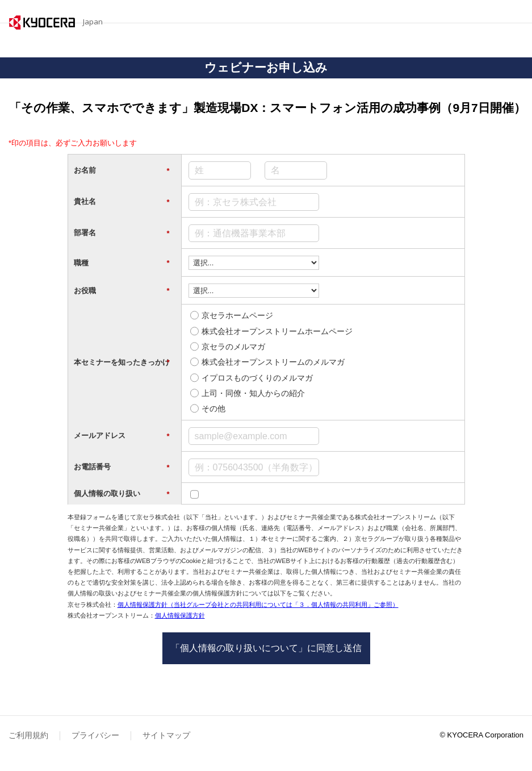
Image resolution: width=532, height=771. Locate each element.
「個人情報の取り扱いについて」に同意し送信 (266, 648)
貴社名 (122, 202)
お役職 (122, 291)
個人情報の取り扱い (122, 494)
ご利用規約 (28, 735)
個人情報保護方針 (180, 615)
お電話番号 (122, 467)
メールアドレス (122, 436)
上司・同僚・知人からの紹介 (253, 393)
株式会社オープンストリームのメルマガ (273, 362)
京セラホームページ (237, 315)
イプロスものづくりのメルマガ (257, 378)
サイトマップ (166, 735)
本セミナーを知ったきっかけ (122, 362)
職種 (122, 263)
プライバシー (95, 735)
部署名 (122, 233)
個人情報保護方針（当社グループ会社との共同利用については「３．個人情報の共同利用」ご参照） (258, 605)
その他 (213, 409)
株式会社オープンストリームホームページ (277, 331)
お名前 (122, 170)
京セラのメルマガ (233, 347)
